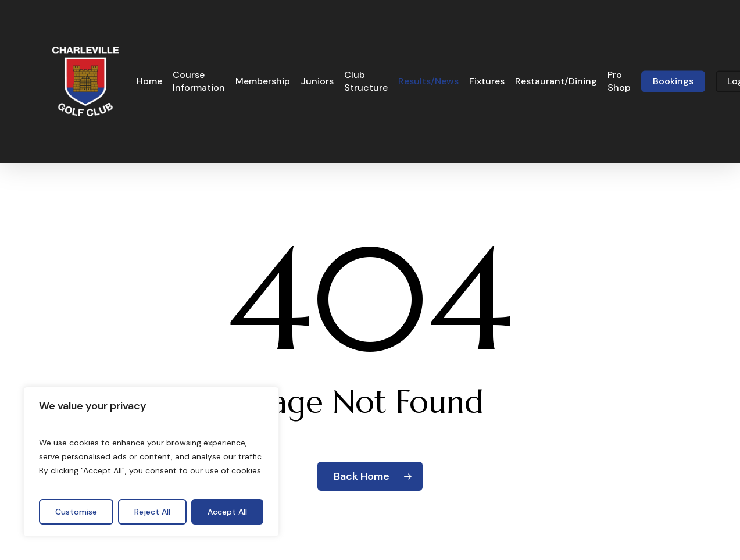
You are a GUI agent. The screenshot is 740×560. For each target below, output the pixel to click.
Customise (76, 512)
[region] (151, 462)
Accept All (227, 512)
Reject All (152, 512)
